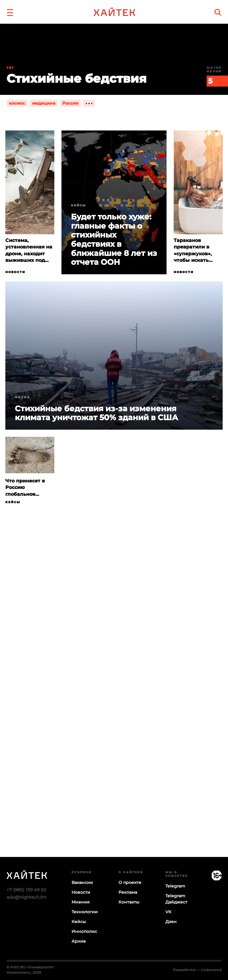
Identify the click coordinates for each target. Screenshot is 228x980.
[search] (218, 12)
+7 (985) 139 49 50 (26, 890)
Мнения (81, 902)
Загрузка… (114, 704)
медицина (44, 103)
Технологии (85, 912)
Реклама (128, 892)
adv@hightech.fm (27, 897)
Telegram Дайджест (176, 899)
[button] (10, 12)
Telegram (175, 886)
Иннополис (84, 931)
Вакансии (82, 882)
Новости (15, 272)
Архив (79, 941)
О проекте (130, 882)
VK (168, 912)
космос (17, 103)
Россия (70, 103)
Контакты (129, 902)
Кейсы (79, 205)
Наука (23, 397)
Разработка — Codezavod (197, 970)
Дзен (171, 922)
